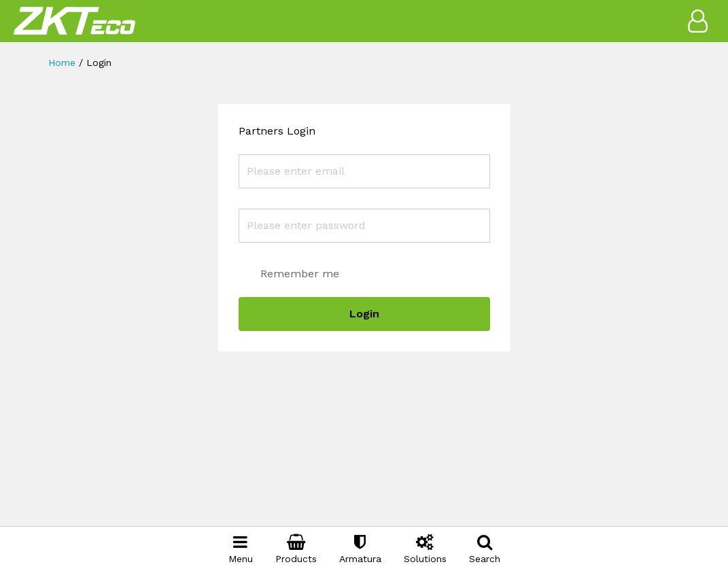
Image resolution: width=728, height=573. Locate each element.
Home (62, 63)
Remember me (300, 274)
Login (364, 314)
